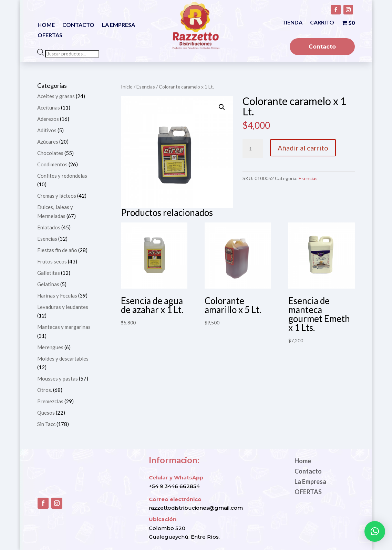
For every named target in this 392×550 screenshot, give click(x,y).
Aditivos (47, 130)
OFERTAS (50, 35)
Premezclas (50, 401)
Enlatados (49, 227)
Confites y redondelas (62, 176)
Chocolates (50, 153)
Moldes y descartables (63, 359)
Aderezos (48, 119)
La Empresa (118, 25)
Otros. (45, 390)
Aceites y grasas (56, 96)
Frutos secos (52, 261)
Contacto (78, 25)
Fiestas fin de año (57, 250)
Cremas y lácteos (57, 196)
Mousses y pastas (58, 378)
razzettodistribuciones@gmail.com (196, 508)
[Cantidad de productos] (253, 149)
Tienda (292, 23)
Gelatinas (48, 284)
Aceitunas (49, 107)
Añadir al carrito (303, 148)
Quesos (46, 413)
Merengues (50, 347)
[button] (222, 107)
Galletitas (49, 273)
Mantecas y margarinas (64, 327)
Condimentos (52, 164)
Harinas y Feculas (57, 295)
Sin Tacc (46, 424)
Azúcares (48, 142)
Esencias (146, 87)
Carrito (322, 23)
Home (46, 25)
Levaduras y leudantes (63, 307)
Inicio (127, 87)
